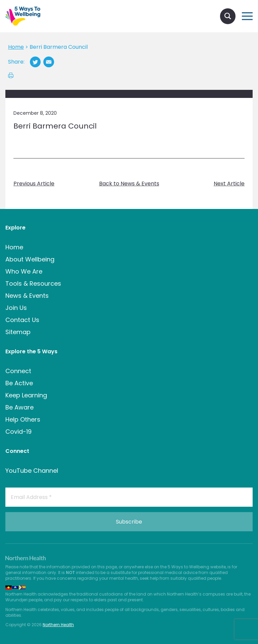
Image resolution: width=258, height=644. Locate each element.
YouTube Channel (32, 471)
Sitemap (18, 332)
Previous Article (34, 184)
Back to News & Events (129, 184)
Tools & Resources (33, 283)
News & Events (27, 296)
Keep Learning (26, 395)
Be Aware (19, 407)
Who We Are (24, 271)
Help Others (23, 419)
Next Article (229, 184)
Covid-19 (18, 432)
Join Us (16, 308)
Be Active (19, 383)
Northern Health (58, 625)
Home (14, 247)
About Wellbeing (30, 259)
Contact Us (22, 320)
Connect (18, 371)
